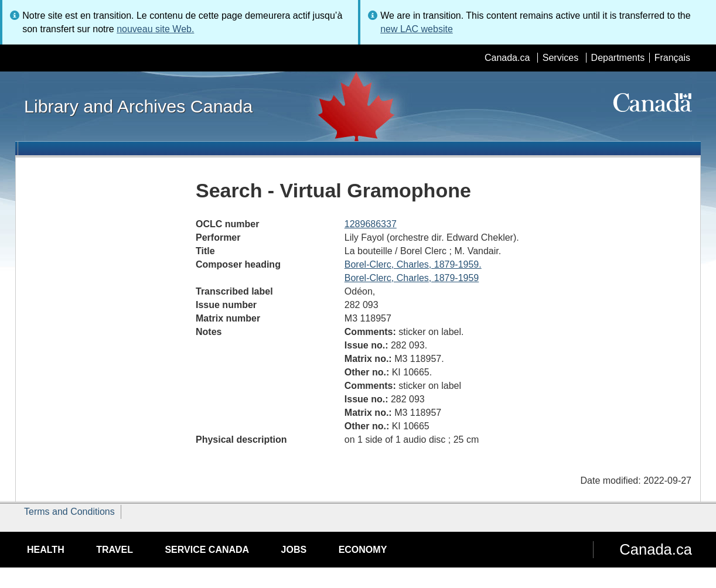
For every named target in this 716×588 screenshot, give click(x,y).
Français (672, 58)
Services (560, 58)
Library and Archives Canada (138, 106)
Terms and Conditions (69, 512)
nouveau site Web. (155, 29)
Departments (618, 58)
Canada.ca (507, 58)
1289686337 (371, 224)
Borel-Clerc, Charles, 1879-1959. (413, 264)
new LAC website (417, 29)
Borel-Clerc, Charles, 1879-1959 (412, 278)
